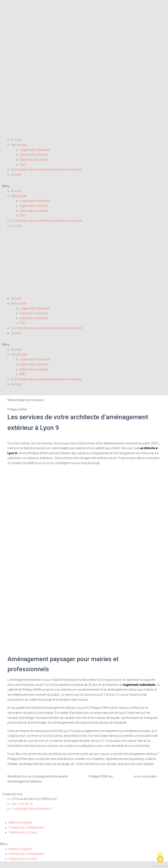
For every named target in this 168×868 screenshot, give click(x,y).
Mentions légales (20, 823)
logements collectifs (34, 155)
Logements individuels (35, 150)
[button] (84, 186)
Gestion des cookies (23, 832)
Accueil (16, 140)
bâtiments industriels (34, 160)
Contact (16, 175)
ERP (23, 165)
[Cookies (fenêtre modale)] (160, 858)
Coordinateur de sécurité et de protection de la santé (46, 169)
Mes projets (19, 145)
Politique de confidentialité (26, 828)
